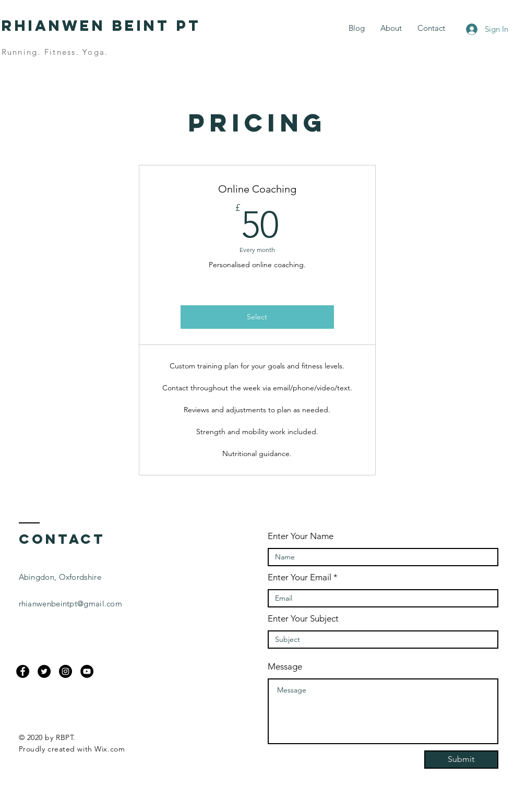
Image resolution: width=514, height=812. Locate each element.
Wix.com (110, 749)
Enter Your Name (301, 536)
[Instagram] (65, 671)
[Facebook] (23, 671)
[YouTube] (87, 671)
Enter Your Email (300, 577)
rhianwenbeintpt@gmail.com (71, 604)
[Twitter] (44, 671)
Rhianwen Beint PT (101, 26)
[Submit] (461, 760)
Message (285, 667)
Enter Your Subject (303, 619)
